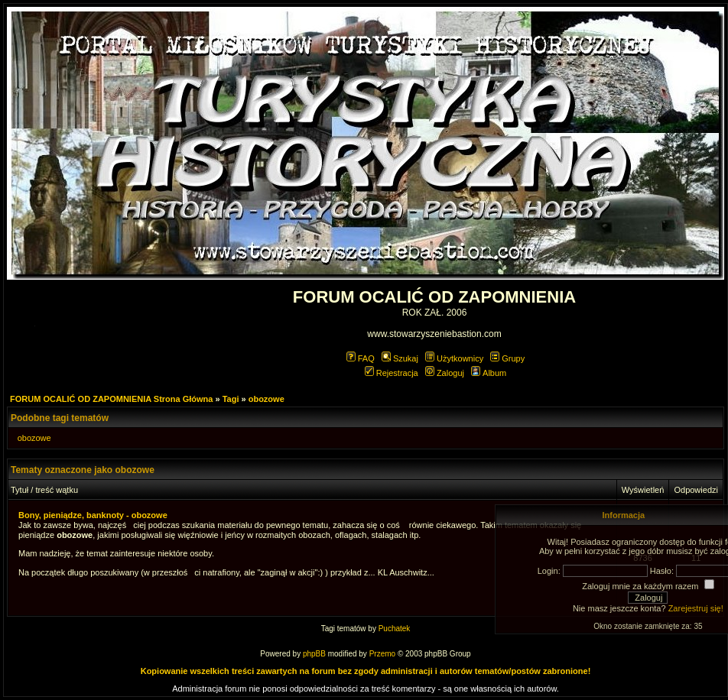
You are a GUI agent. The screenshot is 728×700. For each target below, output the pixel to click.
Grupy (507, 358)
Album (489, 373)
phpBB (314, 654)
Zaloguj (445, 373)
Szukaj (400, 358)
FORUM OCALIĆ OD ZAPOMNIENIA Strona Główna (111, 399)
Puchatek (395, 629)
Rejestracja (392, 373)
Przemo (382, 654)
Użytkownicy (454, 358)
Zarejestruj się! (696, 608)
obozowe (266, 399)
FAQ (361, 358)
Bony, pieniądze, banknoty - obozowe (93, 515)
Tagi (231, 399)
